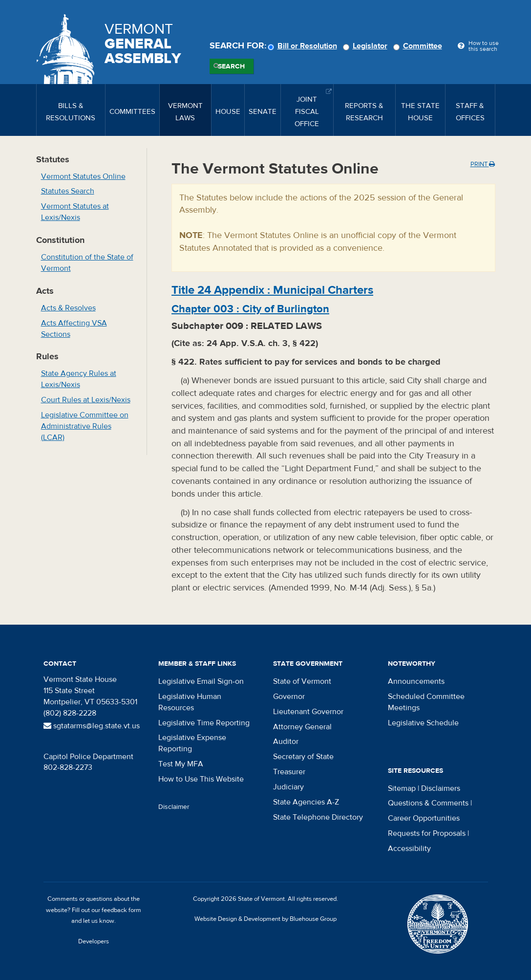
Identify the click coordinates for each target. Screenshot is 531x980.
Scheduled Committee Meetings (426, 702)
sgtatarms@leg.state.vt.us (92, 726)
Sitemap (402, 788)
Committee (419, 46)
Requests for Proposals (427, 833)
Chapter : (250, 309)
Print (483, 164)
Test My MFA (181, 764)
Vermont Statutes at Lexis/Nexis (75, 212)
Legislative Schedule (423, 723)
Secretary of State (303, 757)
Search (231, 66)
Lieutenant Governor (308, 712)
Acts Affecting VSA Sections (74, 329)
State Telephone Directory (318, 817)
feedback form (121, 910)
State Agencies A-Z (306, 802)
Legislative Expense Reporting (192, 743)
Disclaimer (174, 807)
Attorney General (302, 727)
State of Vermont (302, 681)
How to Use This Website (201, 779)
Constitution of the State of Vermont (87, 263)
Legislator (367, 46)
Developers (94, 941)
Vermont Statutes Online (83, 176)
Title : (272, 290)
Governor (289, 697)
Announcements (416, 681)
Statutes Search (68, 191)
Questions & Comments (428, 803)
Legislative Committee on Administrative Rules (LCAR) (85, 426)
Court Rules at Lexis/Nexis (86, 400)
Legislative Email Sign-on (201, 681)
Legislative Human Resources (190, 702)
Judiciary (288, 787)
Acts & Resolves (68, 308)
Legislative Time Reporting (204, 723)
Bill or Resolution (304, 46)
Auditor (286, 741)
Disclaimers (441, 788)
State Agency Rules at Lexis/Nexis (79, 379)
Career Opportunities (424, 818)
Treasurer (289, 772)
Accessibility (409, 849)
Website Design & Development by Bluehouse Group (265, 919)
